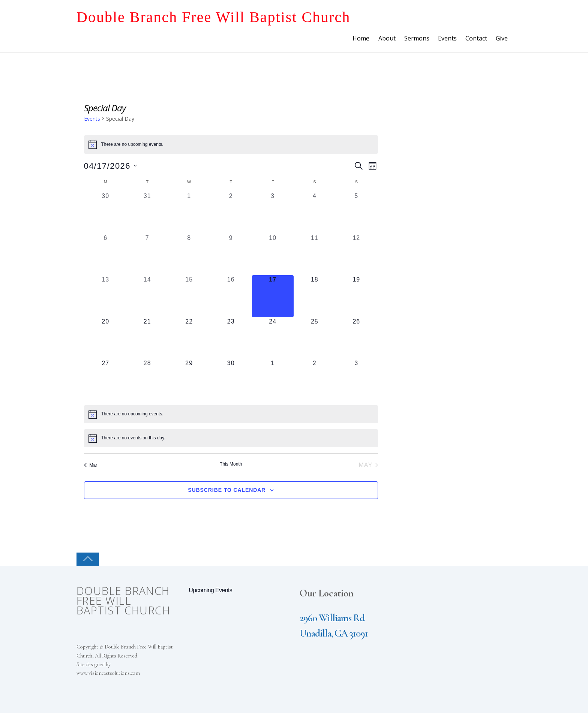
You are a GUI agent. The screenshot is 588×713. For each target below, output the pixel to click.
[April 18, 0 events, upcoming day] (315, 296)
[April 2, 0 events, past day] (231, 213)
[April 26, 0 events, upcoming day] (357, 338)
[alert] (231, 144)
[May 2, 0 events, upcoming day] (315, 380)
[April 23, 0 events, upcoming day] (231, 338)
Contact (476, 38)
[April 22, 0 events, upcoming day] (189, 338)
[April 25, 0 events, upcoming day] (315, 338)
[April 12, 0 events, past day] (357, 255)
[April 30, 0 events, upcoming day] (231, 380)
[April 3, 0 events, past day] (273, 213)
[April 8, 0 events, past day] (189, 255)
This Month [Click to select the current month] (231, 464)
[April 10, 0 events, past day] (273, 255)
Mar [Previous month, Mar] (91, 465)
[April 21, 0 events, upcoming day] (147, 338)
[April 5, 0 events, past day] (357, 213)
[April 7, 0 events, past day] (147, 255)
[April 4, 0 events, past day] (315, 213)
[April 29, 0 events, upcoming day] (189, 380)
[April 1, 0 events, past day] (189, 213)
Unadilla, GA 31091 (334, 633)
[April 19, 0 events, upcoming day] (357, 296)
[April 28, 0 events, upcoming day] (147, 380)
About (387, 38)
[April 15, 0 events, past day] (189, 296)
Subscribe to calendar (227, 490)
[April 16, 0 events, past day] (231, 296)
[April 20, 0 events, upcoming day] (106, 338)
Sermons (417, 38)
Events (447, 38)
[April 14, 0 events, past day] (147, 296)
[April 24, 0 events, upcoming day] (273, 338)
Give (502, 38)
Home (361, 38)
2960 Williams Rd (332, 618)
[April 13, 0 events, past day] (106, 296)
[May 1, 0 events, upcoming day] (273, 380)
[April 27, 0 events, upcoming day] (106, 380)
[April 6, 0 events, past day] (106, 255)
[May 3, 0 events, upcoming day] (357, 380)
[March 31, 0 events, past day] (147, 213)
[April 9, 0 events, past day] (231, 255)
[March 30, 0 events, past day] (106, 213)
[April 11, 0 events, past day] (315, 255)
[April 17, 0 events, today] (273, 296)
